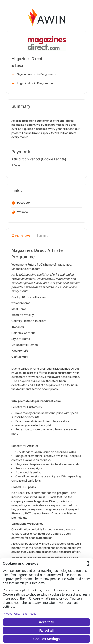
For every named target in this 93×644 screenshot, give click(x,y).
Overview (21, 235)
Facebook (21, 203)
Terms (42, 235)
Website (20, 212)
